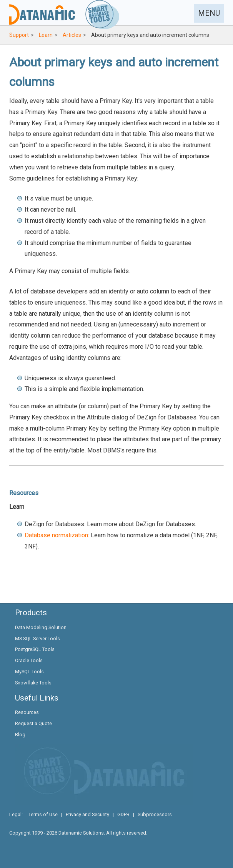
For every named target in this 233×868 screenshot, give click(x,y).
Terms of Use (43, 814)
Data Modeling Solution (41, 627)
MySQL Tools (29, 672)
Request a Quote (33, 723)
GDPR (123, 814)
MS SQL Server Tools (37, 639)
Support (19, 35)
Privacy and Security (87, 814)
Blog (20, 735)
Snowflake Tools (33, 683)
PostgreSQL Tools (35, 649)
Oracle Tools (29, 660)
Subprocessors (155, 814)
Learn (46, 35)
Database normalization (56, 535)
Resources (27, 712)
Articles (72, 35)
